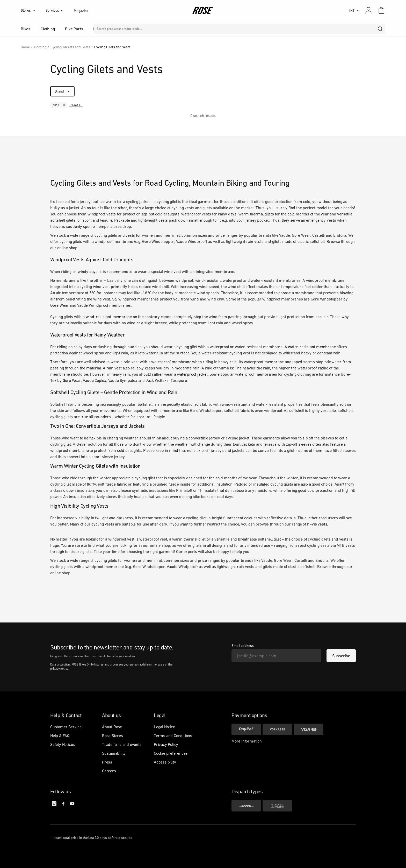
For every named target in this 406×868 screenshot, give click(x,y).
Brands (158, 29)
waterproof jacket (192, 374)
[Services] (60, 10)
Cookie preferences (171, 753)
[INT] (354, 10)
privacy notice (59, 669)
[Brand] (62, 91)
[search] (380, 29)
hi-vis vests (317, 524)
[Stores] (33, 10)
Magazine (81, 11)
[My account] (368, 10)
